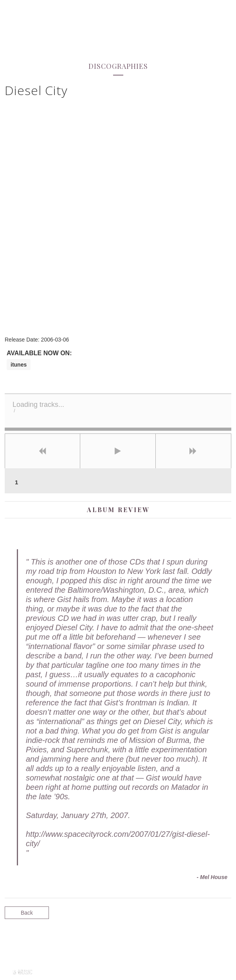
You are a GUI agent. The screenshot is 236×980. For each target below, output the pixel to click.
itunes (19, 365)
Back (27, 913)
